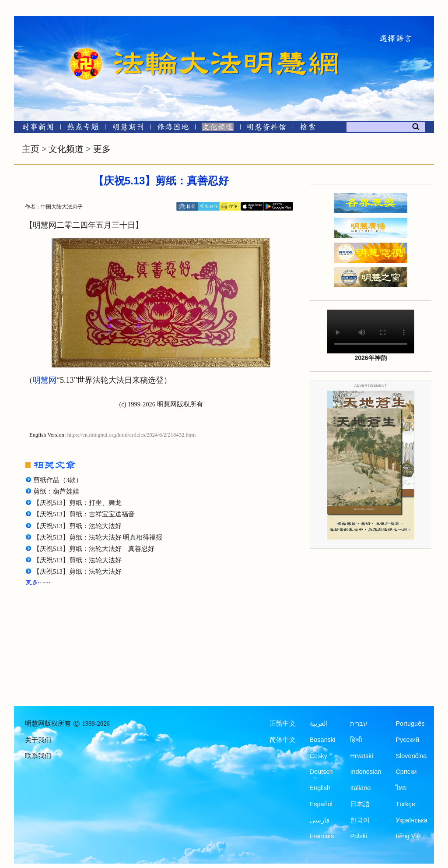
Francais (322, 836)
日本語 (360, 804)
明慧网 (45, 380)
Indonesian (366, 772)
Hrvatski (361, 756)
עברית (359, 723)
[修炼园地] (173, 129)
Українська (411, 820)
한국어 (360, 820)
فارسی (320, 820)
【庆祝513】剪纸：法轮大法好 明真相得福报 (98, 537)
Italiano (360, 788)
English (320, 788)
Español (321, 804)
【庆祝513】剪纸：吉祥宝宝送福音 (84, 514)
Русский (407, 740)
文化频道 (66, 149)
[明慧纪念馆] (266, 129)
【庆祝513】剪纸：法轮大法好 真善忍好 (94, 549)
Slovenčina (411, 756)
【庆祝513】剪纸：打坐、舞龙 (77, 503)
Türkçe (405, 804)
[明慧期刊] (128, 129)
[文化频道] (218, 129)
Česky (318, 756)
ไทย (401, 788)
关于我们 (38, 740)
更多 (102, 149)
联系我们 (38, 756)
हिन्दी (356, 740)
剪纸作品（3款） (58, 480)
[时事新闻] (35, 129)
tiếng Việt (409, 836)
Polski (359, 836)
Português (410, 723)
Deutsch (321, 772)
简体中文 (283, 740)
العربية (319, 723)
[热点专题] (83, 129)
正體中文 (283, 723)
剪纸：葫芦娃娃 (56, 491)
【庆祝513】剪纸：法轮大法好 (77, 526)
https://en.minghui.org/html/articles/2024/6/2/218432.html (132, 435)
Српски (406, 772)
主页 (31, 149)
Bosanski (323, 740)
